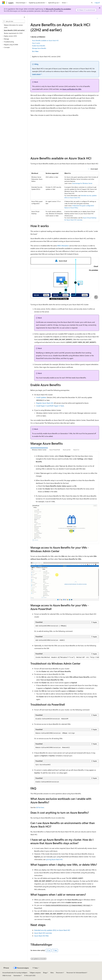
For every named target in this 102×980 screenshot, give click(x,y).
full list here (40, 807)
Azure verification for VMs (72, 89)
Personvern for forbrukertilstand (76, 973)
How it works (36, 43)
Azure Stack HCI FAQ (41, 936)
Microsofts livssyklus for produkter (58, 9)
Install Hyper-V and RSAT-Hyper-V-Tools (50, 406)
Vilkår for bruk (7, 975)
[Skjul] (24, 17)
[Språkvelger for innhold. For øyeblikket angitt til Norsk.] (6, 968)
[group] (67, 658)
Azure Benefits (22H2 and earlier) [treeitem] (14, 30)
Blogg (45, 973)
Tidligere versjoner (35, 973)
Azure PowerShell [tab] (55, 450)
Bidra (52, 973)
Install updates (41, 397)
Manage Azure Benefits (39, 48)
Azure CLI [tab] (76, 450)
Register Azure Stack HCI (45, 403)
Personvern (59, 973)
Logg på (97, 3)
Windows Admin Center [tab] (39, 450)
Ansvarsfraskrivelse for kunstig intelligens (15, 973)
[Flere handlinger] (97, 19)
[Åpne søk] (92, 3)
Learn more (36, 74)
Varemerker (17, 975)
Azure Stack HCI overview (43, 933)
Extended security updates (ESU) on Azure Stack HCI (52, 930)
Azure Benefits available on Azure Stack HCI (45, 40)
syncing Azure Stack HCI (54, 859)
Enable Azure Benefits (39, 46)
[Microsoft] (4, 3)
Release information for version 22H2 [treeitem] (13, 26)
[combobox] (14, 21)
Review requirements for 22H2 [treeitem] (13, 33)
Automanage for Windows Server (82, 183)
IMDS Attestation (63, 246)
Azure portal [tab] (67, 450)
